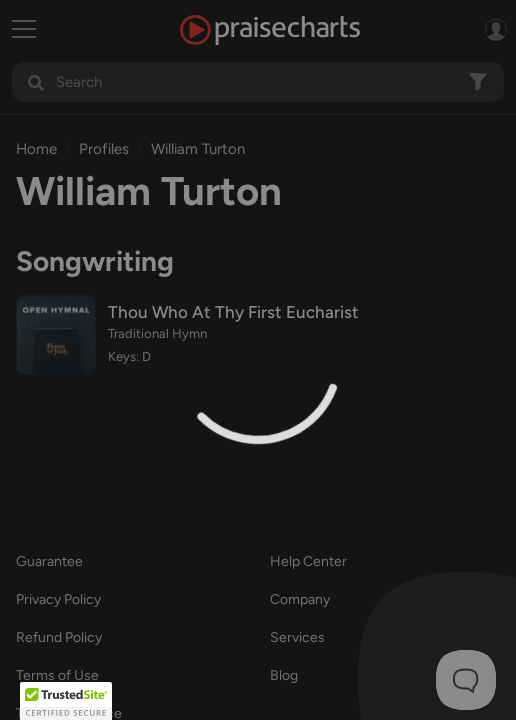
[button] (66, 701)
